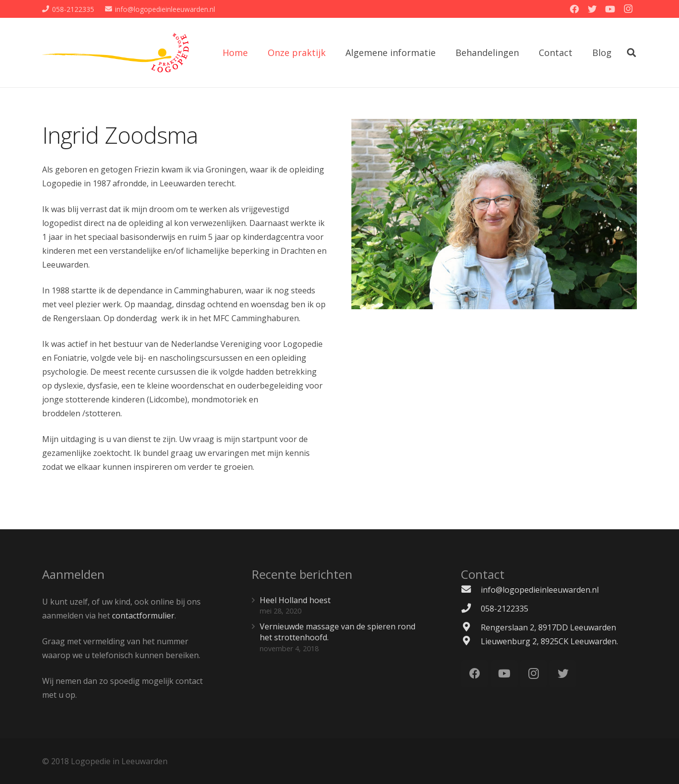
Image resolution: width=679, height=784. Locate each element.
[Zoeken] (631, 53)
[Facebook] (574, 9)
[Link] (115, 53)
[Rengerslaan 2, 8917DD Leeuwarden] (471, 627)
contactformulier (143, 616)
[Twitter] (592, 9)
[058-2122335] (471, 609)
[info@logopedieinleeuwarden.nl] (471, 590)
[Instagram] (628, 9)
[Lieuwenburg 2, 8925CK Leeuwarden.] (471, 641)
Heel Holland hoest (295, 600)
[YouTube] (610, 9)
